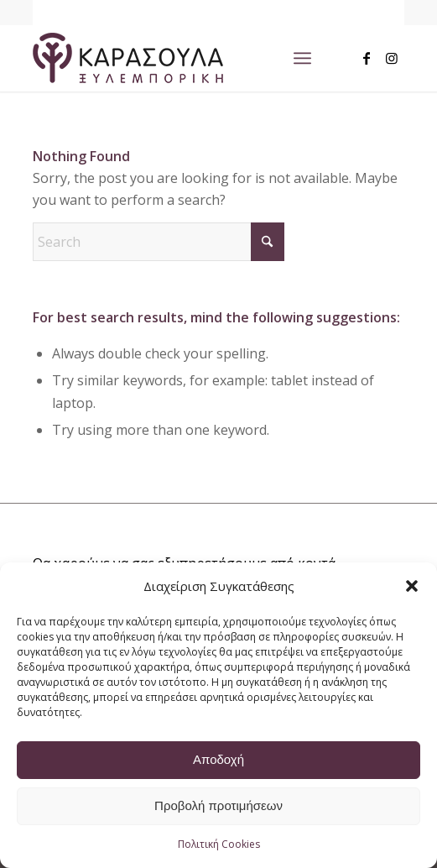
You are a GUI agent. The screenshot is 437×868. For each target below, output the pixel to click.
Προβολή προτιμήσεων (218, 805)
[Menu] (302, 58)
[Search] (159, 242)
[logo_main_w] (181, 58)
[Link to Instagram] (392, 58)
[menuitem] (302, 58)
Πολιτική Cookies (219, 844)
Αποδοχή (218, 759)
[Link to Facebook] (367, 58)
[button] (412, 586)
